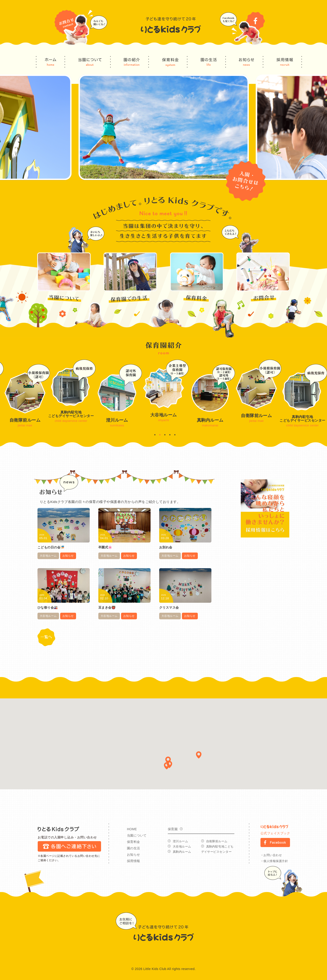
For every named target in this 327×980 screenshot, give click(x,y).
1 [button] (155, 435)
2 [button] (160, 435)
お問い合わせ (273, 855)
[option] (164, 127)
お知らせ (68, 556)
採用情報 (134, 861)
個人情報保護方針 (276, 861)
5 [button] (175, 435)
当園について (137, 835)
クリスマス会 (169, 607)
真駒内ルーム (182, 852)
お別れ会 (166, 547)
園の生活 (134, 848)
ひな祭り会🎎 (48, 607)
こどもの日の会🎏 (51, 547)
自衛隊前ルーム (217, 841)
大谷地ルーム (48, 556)
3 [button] (165, 435)
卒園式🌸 (105, 547)
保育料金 (134, 842)
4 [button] (170, 435)
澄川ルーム (180, 841)
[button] (199, 755)
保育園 (173, 829)
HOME (132, 829)
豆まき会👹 (107, 607)
